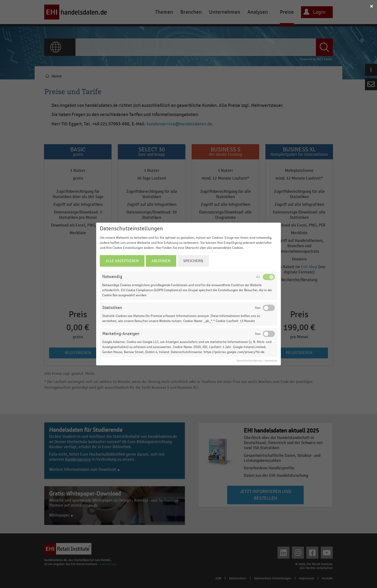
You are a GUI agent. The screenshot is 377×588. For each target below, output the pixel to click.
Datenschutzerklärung (249, 361)
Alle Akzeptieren (122, 261)
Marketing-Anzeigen (121, 334)
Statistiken (112, 308)
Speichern (193, 261)
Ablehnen (161, 261)
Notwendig (112, 277)
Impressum (271, 361)
